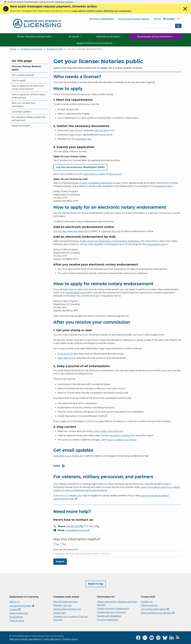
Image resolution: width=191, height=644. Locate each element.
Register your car (62, 605)
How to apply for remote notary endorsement (29, 96)
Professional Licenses (31, 49)
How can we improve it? (66, 550)
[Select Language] (173, 19)
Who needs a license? (23, 75)
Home (13, 49)
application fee (84, 139)
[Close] (185, 11)
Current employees (108, 620)
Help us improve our (158, 613)
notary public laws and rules (108, 431)
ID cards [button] (75, 37)
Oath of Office (101, 131)
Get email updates (21, 112)
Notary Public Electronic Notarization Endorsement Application (106, 241)
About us (14, 602)
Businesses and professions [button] (156, 37)
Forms (157, 19)
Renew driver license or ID (67, 609)
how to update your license (122, 440)
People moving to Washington (113, 609)
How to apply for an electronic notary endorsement (28, 87)
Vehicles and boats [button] (109, 37)
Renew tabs (60, 613)
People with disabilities (109, 616)
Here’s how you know (64, 2)
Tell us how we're (155, 609)
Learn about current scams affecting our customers (101, 11)
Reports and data (19, 613)
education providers (120, 435)
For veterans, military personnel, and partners (29, 119)
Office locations (149, 605)
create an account (111, 231)
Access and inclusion (22, 606)
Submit (60, 562)
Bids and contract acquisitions (25, 639)
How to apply (19, 80)
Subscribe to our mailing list (68, 456)
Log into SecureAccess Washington (72, 231)
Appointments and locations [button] (96, 43)
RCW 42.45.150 (65, 354)
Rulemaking (16, 617)
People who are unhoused (111, 612)
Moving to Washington (102, 19)
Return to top (96, 584)
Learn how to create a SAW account (102, 174)
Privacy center (70, 639)
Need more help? (21, 126)
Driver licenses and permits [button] (35, 37)
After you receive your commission (24, 105)
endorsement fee (156, 244)
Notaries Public (55, 49)
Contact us (147, 602)
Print (59, 466)
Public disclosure (52, 639)
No (64, 544)
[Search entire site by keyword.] (159, 26)
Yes (57, 544)
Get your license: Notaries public (26, 68)
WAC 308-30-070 (67, 358)
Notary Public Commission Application (92, 183)
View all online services (65, 602)
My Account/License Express (134, 19)
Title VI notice (17, 621)
